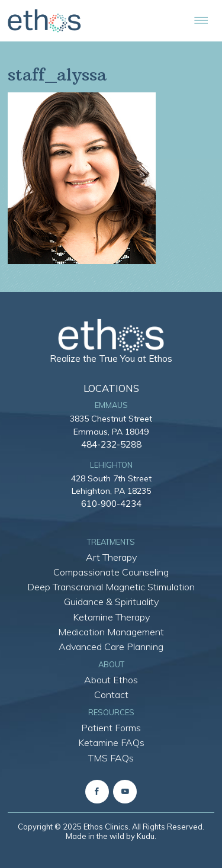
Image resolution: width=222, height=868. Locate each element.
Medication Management (111, 632)
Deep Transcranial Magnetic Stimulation (111, 587)
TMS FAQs (111, 758)
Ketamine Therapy (111, 617)
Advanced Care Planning (111, 647)
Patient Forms (111, 728)
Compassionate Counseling (111, 572)
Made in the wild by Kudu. (111, 836)
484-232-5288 (111, 444)
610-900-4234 (111, 503)
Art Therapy (111, 557)
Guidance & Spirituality (111, 602)
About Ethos (111, 680)
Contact (111, 695)
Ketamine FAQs (111, 742)
